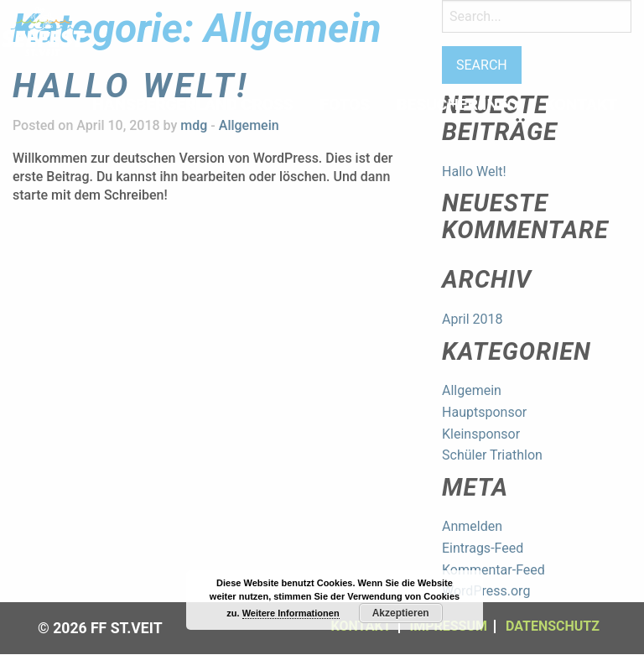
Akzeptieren (401, 613)
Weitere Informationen (291, 613)
